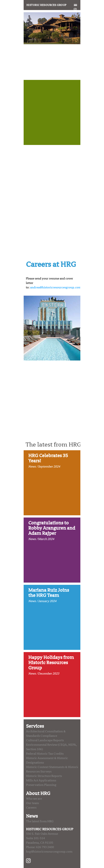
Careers (31, 808)
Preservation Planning (41, 785)
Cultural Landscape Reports (45, 740)
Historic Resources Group (46, 5)
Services (35, 726)
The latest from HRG (40, 821)
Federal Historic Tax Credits (45, 754)
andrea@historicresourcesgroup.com (56, 287)
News (32, 816)
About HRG (38, 793)
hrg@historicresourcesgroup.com (49, 852)
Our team (32, 803)
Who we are (34, 799)
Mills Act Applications (41, 780)
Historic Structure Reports (44, 776)
